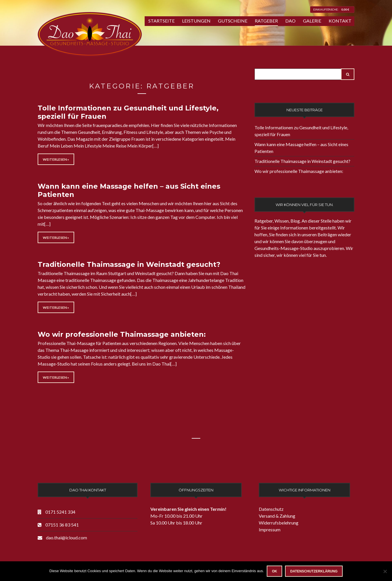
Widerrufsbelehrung (279, 523)
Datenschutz (271, 509)
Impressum (270, 529)
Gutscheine (233, 21)
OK (274, 571)
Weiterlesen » (56, 159)
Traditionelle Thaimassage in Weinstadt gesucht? (129, 264)
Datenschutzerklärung (314, 571)
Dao (290, 21)
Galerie (312, 21)
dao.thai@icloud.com (66, 537)
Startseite (161, 21)
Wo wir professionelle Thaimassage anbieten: (122, 334)
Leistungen (196, 21)
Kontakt (340, 21)
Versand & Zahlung (277, 516)
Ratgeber (266, 21)
